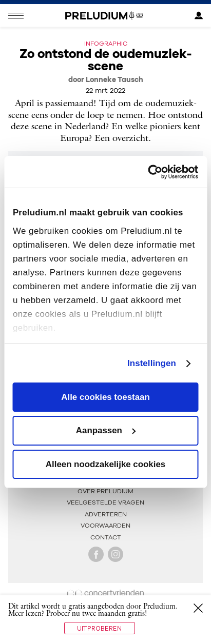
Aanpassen (106, 430)
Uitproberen (100, 628)
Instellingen (152, 363)
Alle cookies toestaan (105, 397)
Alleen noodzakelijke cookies (106, 464)
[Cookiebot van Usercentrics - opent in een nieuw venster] (153, 172)
